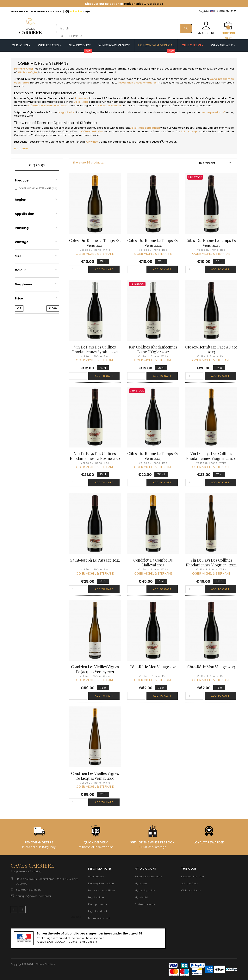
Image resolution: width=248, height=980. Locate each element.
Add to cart (104, 269)
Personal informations (149, 876)
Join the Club (189, 883)
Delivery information (101, 883)
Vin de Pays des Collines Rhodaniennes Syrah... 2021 (95, 349)
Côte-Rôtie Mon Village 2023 (211, 667)
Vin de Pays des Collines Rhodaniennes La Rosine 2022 (95, 456)
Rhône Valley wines (192, 69)
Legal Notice (96, 897)
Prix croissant (216, 163)
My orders (141, 883)
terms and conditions (102, 890)
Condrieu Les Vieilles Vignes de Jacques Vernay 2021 (95, 669)
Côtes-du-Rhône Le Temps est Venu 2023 (211, 243)
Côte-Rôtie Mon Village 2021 (153, 667)
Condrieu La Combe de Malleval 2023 (153, 562)
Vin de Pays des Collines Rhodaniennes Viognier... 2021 (211, 456)
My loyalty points (145, 890)
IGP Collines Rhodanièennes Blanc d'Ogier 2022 (153, 349)
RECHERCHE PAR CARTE (71, 36)
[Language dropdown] (204, 12)
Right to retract (98, 911)
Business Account (99, 918)
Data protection (98, 904)
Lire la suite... (22, 148)
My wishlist (141, 897)
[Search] (124, 28)
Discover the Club (192, 876)
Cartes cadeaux (145, 904)
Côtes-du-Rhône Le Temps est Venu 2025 (95, 243)
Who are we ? (97, 876)
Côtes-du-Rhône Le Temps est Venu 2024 (153, 243)
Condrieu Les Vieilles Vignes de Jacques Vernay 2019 (95, 776)
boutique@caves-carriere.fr (33, 896)
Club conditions (191, 890)
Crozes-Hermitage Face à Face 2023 (211, 349)
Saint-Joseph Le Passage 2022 (95, 560)
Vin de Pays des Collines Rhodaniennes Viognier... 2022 (211, 562)
